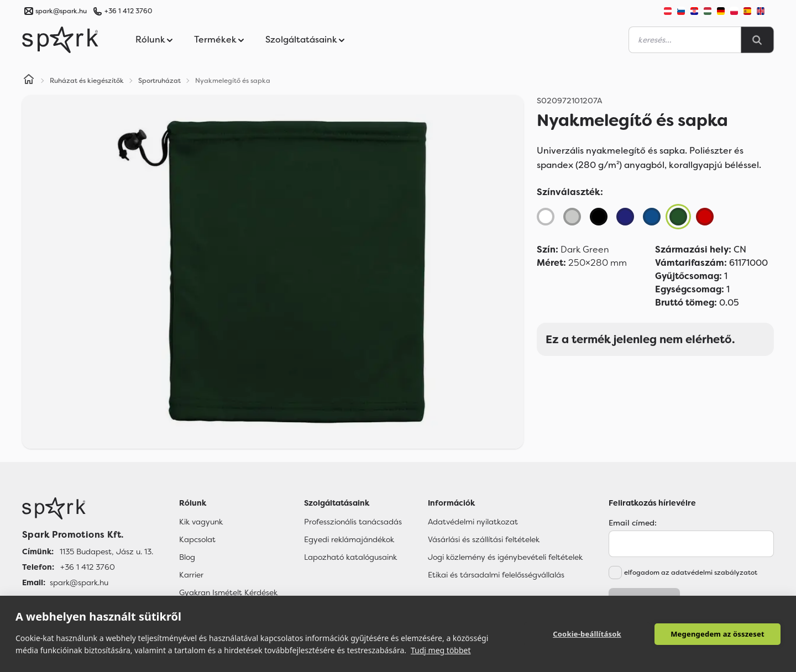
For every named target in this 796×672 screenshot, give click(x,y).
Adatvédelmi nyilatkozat (473, 522)
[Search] (757, 40)
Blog (187, 557)
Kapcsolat (197, 539)
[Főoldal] (88, 508)
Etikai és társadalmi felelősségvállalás (496, 575)
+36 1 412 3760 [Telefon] (88, 567)
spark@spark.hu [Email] (79, 582)
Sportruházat (159, 81)
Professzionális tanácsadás (353, 522)
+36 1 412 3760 (128, 11)
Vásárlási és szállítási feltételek (484, 539)
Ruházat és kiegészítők (87, 81)
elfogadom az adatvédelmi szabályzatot (691, 573)
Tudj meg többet (441, 650)
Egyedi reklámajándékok (349, 539)
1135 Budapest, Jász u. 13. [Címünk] (106, 552)
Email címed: (633, 523)
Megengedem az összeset (718, 634)
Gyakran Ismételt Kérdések (228, 592)
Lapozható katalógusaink (350, 557)
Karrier (191, 575)
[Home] (29, 81)
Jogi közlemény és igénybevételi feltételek (505, 557)
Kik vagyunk (201, 522)
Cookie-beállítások (587, 634)
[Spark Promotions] (60, 40)
